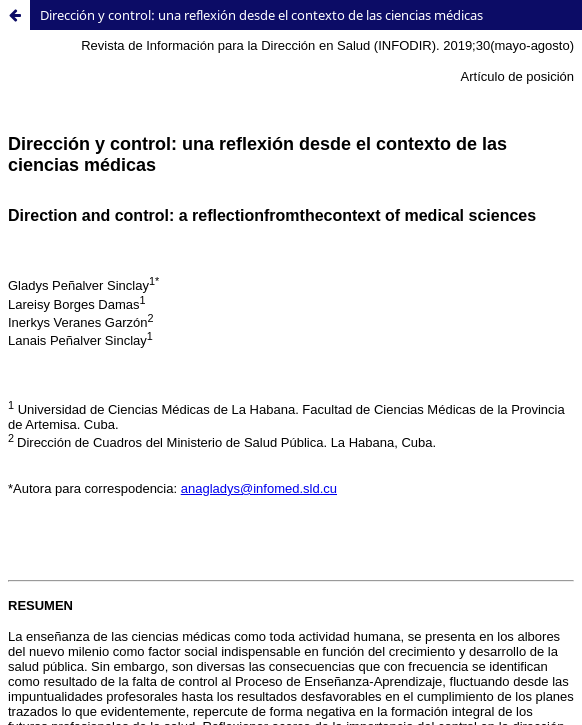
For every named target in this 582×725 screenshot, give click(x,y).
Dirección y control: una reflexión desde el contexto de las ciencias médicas (261, 15)
